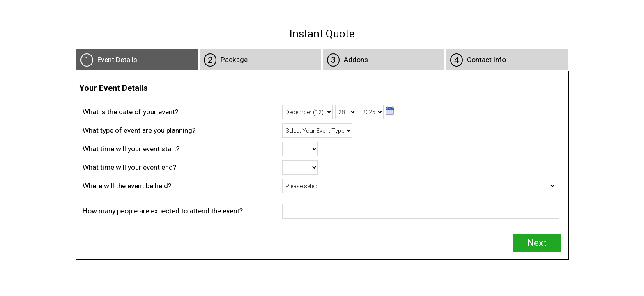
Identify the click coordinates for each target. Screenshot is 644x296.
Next (537, 243)
